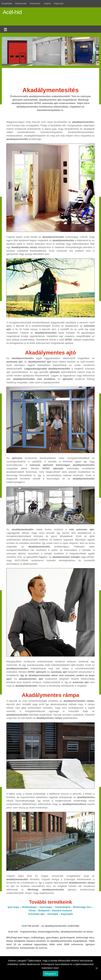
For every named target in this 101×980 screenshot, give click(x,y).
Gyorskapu (46, 907)
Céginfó (47, 3)
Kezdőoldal (7, 3)
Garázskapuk (63, 907)
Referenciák (21, 3)
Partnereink (35, 3)
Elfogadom (50, 974)
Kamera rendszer (62, 911)
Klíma (32, 911)
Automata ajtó (36, 914)
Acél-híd (12, 12)
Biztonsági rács (82, 907)
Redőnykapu (29, 907)
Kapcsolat (59, 3)
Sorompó (53, 914)
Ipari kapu (13, 907)
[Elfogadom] (96, 968)
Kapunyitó (67, 914)
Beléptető (44, 911)
